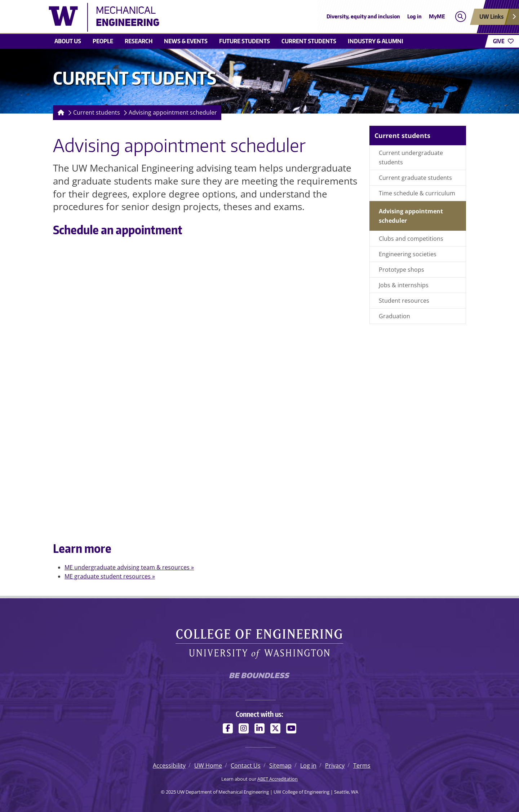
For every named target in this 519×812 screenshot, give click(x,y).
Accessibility (169, 766)
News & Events (186, 41)
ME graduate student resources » (110, 576)
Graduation (394, 316)
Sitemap (280, 766)
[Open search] (460, 17)
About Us (68, 41)
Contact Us (246, 766)
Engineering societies (408, 254)
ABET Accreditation (278, 779)
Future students (245, 41)
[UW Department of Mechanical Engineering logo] (207, 17)
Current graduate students (415, 178)
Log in (414, 16)
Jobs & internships (404, 285)
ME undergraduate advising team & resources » (129, 567)
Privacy (335, 766)
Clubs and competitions (411, 239)
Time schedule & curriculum (417, 193)
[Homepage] (59, 113)
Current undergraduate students (411, 157)
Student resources (404, 301)
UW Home (208, 766)
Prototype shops (402, 270)
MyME (437, 16)
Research (139, 41)
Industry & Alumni (376, 41)
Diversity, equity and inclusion (363, 16)
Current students (309, 41)
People (103, 41)
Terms (362, 766)
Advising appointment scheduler (173, 112)
